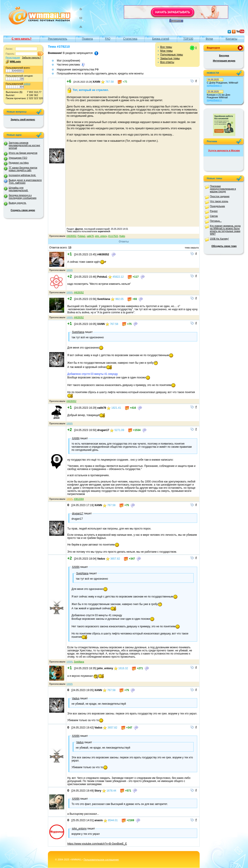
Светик (214, 216)
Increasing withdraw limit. (22, 175)
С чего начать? (22, 39)
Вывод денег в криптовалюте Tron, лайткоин (25, 181)
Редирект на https (19, 163)
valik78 (90, 236)
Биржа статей (161, 39)
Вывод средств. (18, 203)
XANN (70, 270)
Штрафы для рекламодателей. (18, 189)
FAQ (108, 39)
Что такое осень (219, 201)
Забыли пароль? (31, 57)
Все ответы (167, 62)
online (27, 84)
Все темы (166, 47)
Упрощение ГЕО (18, 158)
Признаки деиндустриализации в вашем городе (223, 189)
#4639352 (71, 236)
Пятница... (216, 221)
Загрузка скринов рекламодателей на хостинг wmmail (24, 145)
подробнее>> (214, 85)
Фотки (209, 39)
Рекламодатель (57, 39)
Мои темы (166, 51)
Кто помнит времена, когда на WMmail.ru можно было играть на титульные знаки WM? (225, 230)
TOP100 (188, 39)
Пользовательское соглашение (101, 860)
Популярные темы (172, 55)
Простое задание (220, 196)
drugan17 (78, 513)
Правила (87, 39)
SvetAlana (78, 332)
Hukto (122, 236)
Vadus (76, 698)
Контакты (232, 39)
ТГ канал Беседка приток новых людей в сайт (23, 169)
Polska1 (82, 236)
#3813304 (79, 499)
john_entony (101, 236)
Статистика (130, 39)
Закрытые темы (170, 58)
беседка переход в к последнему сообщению (23, 197)
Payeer (214, 211)
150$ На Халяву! (219, 239)
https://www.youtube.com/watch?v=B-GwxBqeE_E (97, 844)
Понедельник (217, 206)
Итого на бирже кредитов (23, 153)
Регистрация (13, 57)
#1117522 (113, 236)
